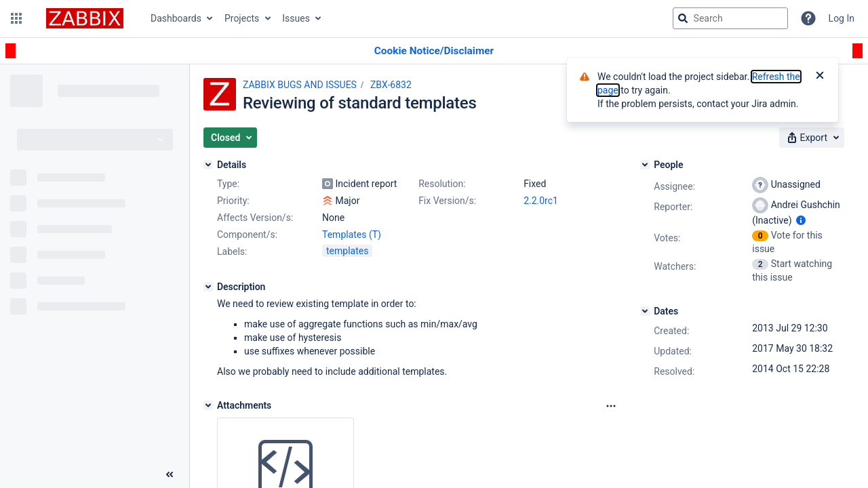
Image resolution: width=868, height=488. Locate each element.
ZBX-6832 (391, 85)
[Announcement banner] (434, 51)
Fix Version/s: (447, 201)
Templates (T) (352, 235)
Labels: (232, 251)
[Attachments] (208, 405)
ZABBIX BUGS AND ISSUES (300, 85)
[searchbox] (730, 18)
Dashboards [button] (176, 18)
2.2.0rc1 (541, 201)
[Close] (820, 77)
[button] (16, 18)
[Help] (808, 18)
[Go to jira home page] (85, 18)
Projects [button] (242, 18)
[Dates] (645, 311)
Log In (842, 18)
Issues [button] (296, 18)
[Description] (208, 287)
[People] (645, 165)
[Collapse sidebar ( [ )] (170, 474)
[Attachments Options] (611, 406)
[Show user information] (801, 220)
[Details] (208, 165)
